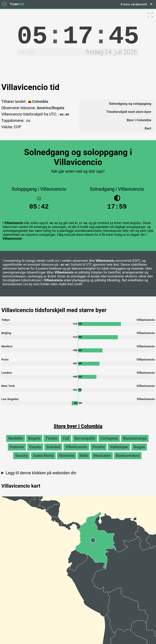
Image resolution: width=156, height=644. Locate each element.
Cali (66, 442)
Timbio (51, 442)
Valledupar (119, 451)
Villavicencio (76, 451)
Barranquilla (85, 442)
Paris (5, 362)
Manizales (102, 460)
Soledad (53, 451)
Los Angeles (10, 403)
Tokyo (6, 321)
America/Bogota (51, 108)
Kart (148, 128)
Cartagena (109, 442)
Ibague (139, 451)
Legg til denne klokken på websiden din (41, 477)
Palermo (17, 451)
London (7, 376)
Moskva (7, 349)
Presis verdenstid (134, 4)
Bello (84, 460)
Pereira (98, 451)
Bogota (34, 442)
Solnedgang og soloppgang (130, 104)
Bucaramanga (135, 442)
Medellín (16, 442)
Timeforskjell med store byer (129, 112)
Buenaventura (128, 460)
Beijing (6, 335)
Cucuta (35, 451)
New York (8, 389)
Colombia (38, 102)
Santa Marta (43, 460)
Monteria (67, 460)
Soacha (21, 460)
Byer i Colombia (139, 120)
